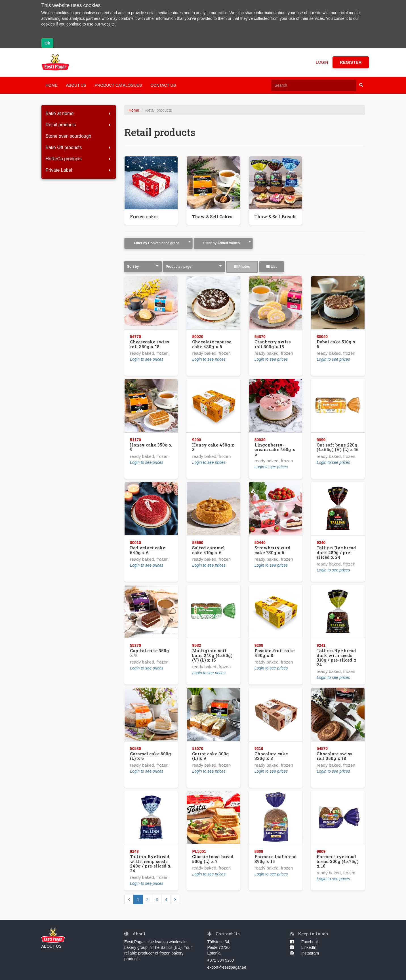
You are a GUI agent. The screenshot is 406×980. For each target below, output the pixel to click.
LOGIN (322, 62)
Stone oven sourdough (69, 136)
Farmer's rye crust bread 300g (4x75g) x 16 (338, 861)
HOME (52, 85)
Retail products (79, 125)
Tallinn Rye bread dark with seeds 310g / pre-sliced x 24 (337, 658)
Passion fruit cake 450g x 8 (274, 653)
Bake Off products (79, 147)
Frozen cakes (144, 216)
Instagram (305, 953)
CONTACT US (163, 85)
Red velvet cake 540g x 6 (148, 550)
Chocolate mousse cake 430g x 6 (212, 344)
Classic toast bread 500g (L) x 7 (213, 859)
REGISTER (351, 62)
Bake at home (79, 113)
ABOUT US (76, 85)
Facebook (304, 942)
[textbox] (158, 243)
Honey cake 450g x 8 (213, 447)
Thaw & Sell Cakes (212, 216)
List (272, 267)
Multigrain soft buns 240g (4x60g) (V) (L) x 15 (212, 655)
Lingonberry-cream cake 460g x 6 (275, 449)
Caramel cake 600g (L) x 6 (151, 756)
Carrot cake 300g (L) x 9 (211, 756)
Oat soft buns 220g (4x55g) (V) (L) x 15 (338, 447)
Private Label (79, 170)
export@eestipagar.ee (227, 967)
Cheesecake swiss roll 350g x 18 (150, 344)
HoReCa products (79, 159)
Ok (47, 43)
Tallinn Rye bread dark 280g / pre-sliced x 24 (336, 552)
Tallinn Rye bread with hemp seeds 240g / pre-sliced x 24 (150, 864)
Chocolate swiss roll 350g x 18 (335, 756)
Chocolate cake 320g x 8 (271, 756)
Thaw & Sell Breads (275, 216)
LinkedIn (303, 947)
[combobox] (158, 243)
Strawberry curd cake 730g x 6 (273, 550)
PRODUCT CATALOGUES (118, 85)
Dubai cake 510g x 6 (336, 344)
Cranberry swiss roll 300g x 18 (273, 344)
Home (134, 110)
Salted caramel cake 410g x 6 (208, 550)
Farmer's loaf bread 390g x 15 (276, 859)
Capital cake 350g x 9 (150, 653)
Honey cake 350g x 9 (151, 447)
